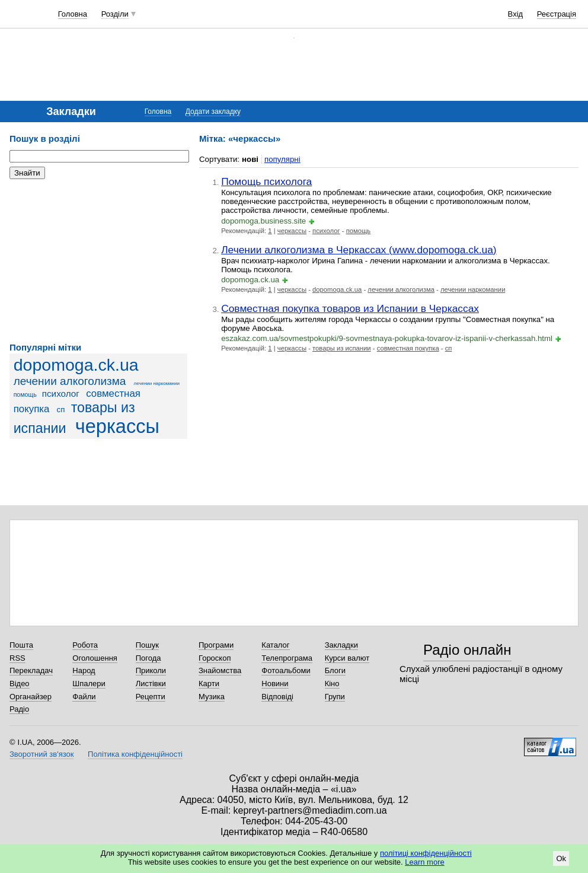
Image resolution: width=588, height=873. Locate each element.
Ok (561, 858)
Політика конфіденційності (135, 754)
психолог (61, 394)
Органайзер (31, 697)
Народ (84, 670)
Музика (212, 697)
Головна (73, 14)
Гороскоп (215, 658)
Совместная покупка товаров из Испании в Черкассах (350, 308)
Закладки (341, 645)
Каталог (275, 645)
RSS (17, 658)
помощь (25, 394)
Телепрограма (287, 658)
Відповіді (277, 697)
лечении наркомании (157, 383)
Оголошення (95, 658)
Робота (85, 645)
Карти (209, 684)
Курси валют (347, 658)
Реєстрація (557, 14)
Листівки (151, 684)
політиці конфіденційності (426, 853)
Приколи (151, 670)
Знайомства (220, 670)
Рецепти (151, 697)
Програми (216, 645)
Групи (335, 697)
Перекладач (31, 670)
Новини (275, 684)
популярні (282, 159)
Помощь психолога (266, 181)
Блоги (335, 670)
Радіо (19, 709)
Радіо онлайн (467, 650)
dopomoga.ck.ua (76, 365)
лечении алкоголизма (70, 381)
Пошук (147, 645)
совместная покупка (408, 348)
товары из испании (342, 348)
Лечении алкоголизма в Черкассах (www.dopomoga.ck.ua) (359, 250)
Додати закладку (213, 111)
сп (61, 410)
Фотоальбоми (286, 670)
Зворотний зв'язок (41, 754)
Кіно (332, 684)
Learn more (424, 862)
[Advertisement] (98, 261)
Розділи (115, 14)
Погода (148, 658)
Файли (84, 697)
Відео (20, 684)
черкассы (117, 426)
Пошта (21, 645)
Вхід (516, 14)
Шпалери (89, 684)
